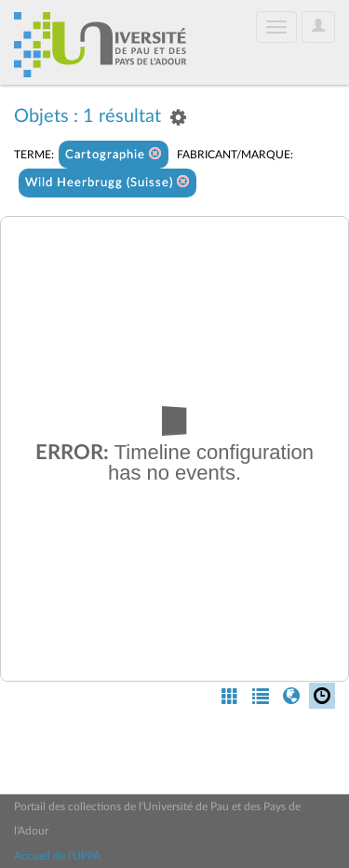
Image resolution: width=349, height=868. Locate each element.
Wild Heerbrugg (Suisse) (107, 182)
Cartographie (114, 154)
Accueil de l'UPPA (57, 856)
